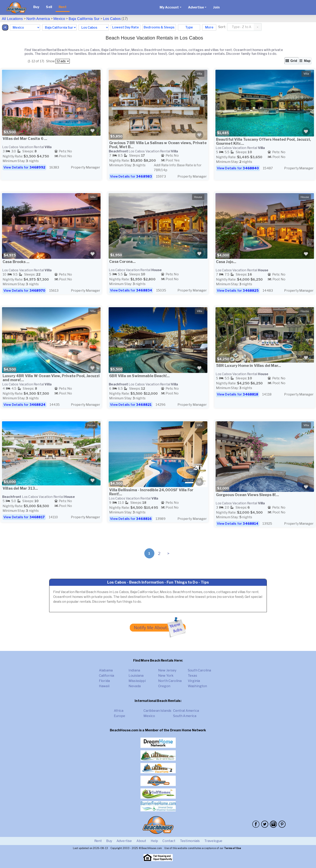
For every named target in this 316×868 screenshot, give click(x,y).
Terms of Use (233, 848)
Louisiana (136, 676)
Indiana (134, 670)
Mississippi (137, 681)
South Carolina (199, 670)
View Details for (24, 167)
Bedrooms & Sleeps (159, 27)
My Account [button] (169, 7)
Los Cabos (112, 19)
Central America (186, 711)
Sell (49, 7)
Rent (63, 7)
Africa (119, 711)
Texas (192, 676)
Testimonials (190, 841)
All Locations (12, 19)
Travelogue (213, 841)
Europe (120, 716)
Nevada (135, 686)
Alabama (106, 670)
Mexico (59, 19)
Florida (104, 681)
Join (216, 7)
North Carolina (170, 681)
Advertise (124, 841)
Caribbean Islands (157, 711)
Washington (197, 686)
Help (154, 841)
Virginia (194, 681)
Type (189, 27)
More (209, 27)
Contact (169, 841)
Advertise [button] (196, 7)
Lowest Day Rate (126, 27)
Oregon (164, 686)
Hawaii (104, 686)
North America (38, 19)
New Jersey (167, 670)
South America (185, 716)
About (141, 841)
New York (166, 676)
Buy (36, 7)
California (107, 676)
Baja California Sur (84, 19)
